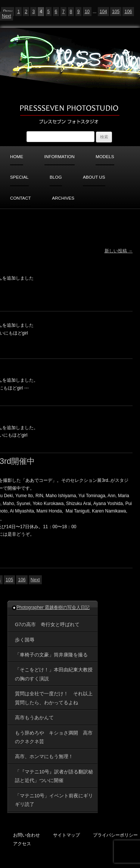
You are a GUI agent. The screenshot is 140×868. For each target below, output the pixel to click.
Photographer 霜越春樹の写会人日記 (53, 607)
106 (128, 12)
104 (103, 12)
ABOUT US (94, 177)
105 (116, 12)
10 (87, 12)
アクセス (22, 844)
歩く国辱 (25, 640)
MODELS (105, 156)
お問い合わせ (27, 835)
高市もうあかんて (37, 718)
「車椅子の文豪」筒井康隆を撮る (51, 655)
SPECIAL (19, 177)
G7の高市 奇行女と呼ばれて (47, 625)
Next (7, 16)
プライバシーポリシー (115, 835)
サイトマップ (66, 835)
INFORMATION (60, 156)
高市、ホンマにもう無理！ (44, 757)
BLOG (56, 177)
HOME (17, 156)
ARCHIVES (63, 198)
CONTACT (21, 198)
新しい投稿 (119, 251)
